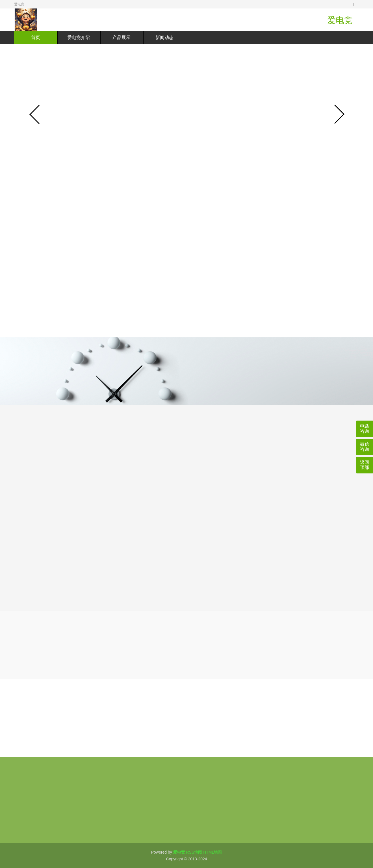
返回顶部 (365, 465)
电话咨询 (365, 429)
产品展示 (122, 37)
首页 (36, 37)
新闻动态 (164, 37)
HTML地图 (212, 852)
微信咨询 (365, 447)
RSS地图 (194, 852)
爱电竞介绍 (79, 37)
